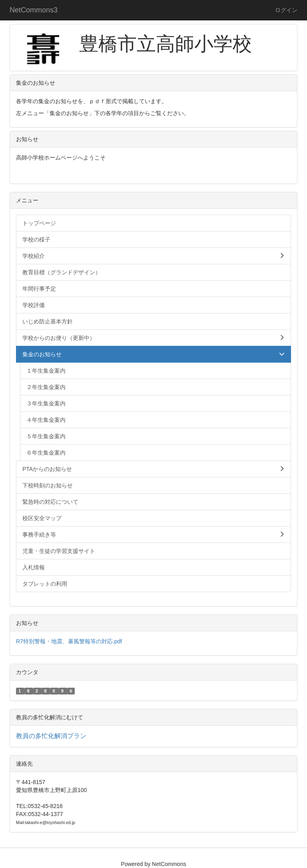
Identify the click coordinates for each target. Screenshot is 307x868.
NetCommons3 (34, 10)
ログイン (286, 10)
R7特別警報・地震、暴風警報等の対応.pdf (69, 641)
